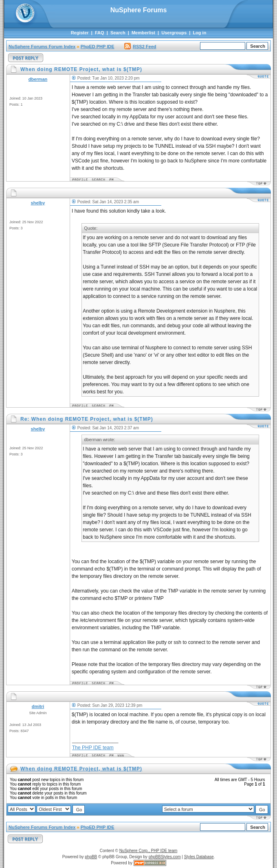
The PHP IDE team (93, 748)
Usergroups (174, 33)
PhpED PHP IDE (98, 47)
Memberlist (143, 33)
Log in (199, 33)
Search (118, 33)
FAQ (100, 33)
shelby (38, 203)
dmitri (38, 706)
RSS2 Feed (140, 47)
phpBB (91, 857)
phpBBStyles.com (165, 857)
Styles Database (199, 857)
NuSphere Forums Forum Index (42, 47)
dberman (38, 79)
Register (80, 33)
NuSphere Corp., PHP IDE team (148, 851)
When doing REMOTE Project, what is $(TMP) (81, 769)
